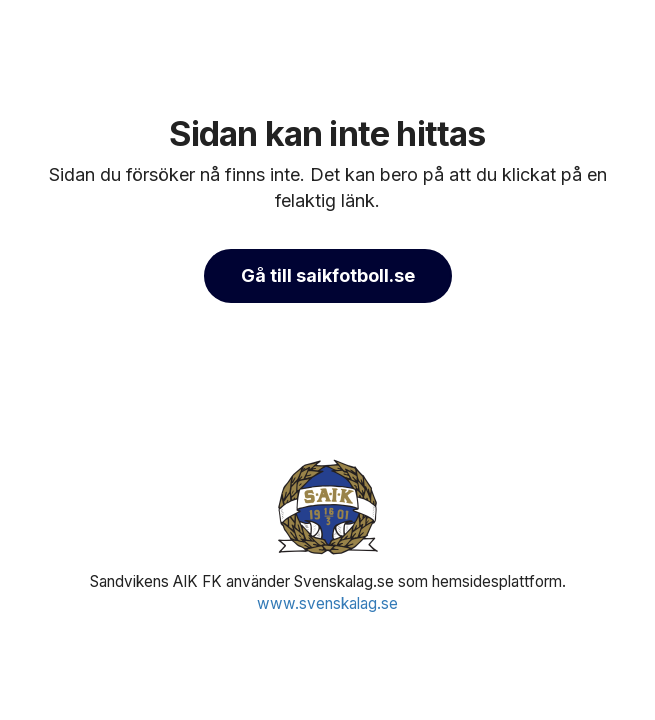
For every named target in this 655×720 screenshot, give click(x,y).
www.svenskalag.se (327, 603)
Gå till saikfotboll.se (328, 275)
